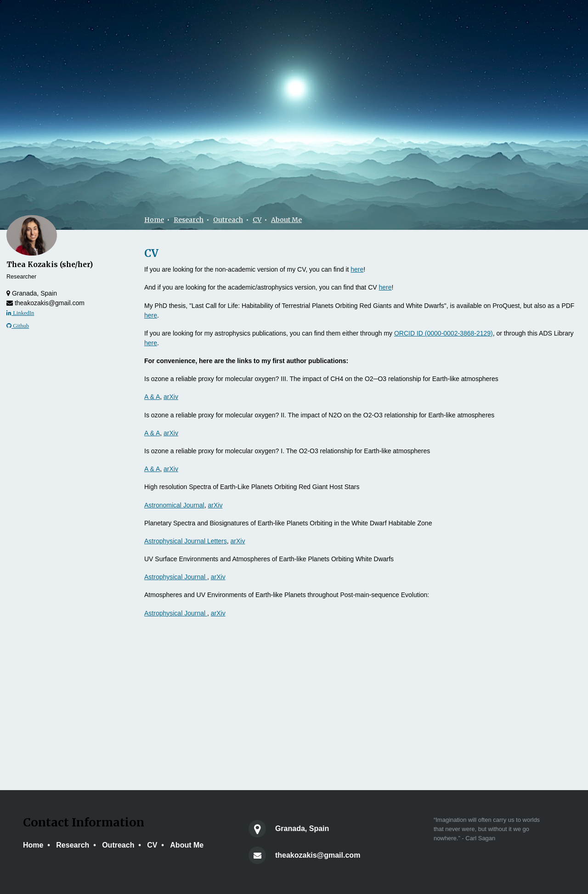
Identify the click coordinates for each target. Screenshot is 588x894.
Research (189, 220)
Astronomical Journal (174, 505)
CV (257, 220)
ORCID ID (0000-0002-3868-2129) (444, 333)
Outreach (228, 220)
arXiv (171, 397)
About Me (286, 220)
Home (154, 220)
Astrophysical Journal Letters (186, 541)
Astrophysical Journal (176, 577)
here (357, 269)
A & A (152, 397)
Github (18, 326)
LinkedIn (20, 313)
